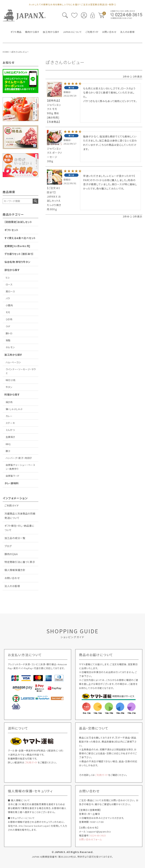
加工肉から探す (13, 355)
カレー (9, 416)
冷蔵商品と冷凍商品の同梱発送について (20, 516)
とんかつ (10, 430)
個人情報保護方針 (15, 570)
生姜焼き (10, 437)
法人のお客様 (12, 586)
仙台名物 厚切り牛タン (17, 262)
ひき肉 (9, 319)
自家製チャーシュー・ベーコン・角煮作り (20, 467)
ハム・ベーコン (13, 362)
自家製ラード (13, 476)
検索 (35, 201)
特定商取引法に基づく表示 (20, 562)
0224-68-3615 (98, 835)
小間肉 (9, 305)
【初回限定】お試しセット (18, 222)
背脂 (8, 340)
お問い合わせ (12, 578)
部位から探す (12, 270)
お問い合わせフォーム (90, 839)
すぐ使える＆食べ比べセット (20, 238)
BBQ (8, 444)
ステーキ (10, 423)
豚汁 (8, 451)
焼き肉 (9, 402)
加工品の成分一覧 (15, 538)
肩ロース (10, 291)
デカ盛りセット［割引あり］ (19, 254)
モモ (8, 312)
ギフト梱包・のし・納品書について (19, 528)
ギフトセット (11, 230)
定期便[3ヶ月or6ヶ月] (17, 246)
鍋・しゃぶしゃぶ (14, 409)
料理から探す (12, 394)
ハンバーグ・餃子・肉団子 (19, 458)
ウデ (8, 326)
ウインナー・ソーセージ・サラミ (21, 371)
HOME (6, 52)
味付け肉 (11, 380)
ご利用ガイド (12, 505)
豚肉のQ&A (11, 554)
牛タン (9, 387)
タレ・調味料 (12, 483)
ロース (9, 284)
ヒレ (8, 277)
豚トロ (9, 333)
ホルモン (10, 347)
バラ (8, 298)
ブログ (8, 546)
